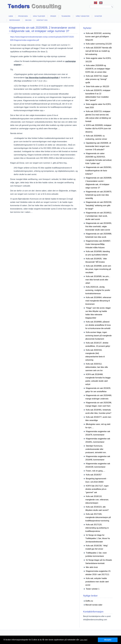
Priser (53, 16)
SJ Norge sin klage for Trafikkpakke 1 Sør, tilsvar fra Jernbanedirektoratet (98, 538)
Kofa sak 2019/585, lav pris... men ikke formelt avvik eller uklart (98, 280)
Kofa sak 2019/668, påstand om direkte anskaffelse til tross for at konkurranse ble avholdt (98, 325)
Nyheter (98, 16)
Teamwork (66, 16)
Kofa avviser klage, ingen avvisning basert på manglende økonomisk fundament (98, 336)
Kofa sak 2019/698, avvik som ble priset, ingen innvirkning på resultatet (98, 269)
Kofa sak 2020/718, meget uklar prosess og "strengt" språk (97, 79)
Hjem (11, 16)
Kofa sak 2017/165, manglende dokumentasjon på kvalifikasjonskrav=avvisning (98, 517)
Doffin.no (89, 601)
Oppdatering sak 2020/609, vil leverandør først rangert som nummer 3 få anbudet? (98, 146)
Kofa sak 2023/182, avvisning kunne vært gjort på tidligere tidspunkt (98, 37)
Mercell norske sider (94, 605)
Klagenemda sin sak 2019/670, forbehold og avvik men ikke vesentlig (99, 195)
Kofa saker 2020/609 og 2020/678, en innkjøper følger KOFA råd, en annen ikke (98, 69)
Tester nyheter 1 (93, 589)
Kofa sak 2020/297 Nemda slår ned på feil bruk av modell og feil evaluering (99, 51)
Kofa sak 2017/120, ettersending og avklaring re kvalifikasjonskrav (97, 528)
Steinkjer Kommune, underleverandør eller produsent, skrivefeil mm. (96, 449)
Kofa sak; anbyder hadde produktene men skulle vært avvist (97, 582)
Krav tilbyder (39, 16)
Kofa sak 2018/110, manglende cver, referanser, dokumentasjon (97, 500)
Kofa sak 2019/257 (94, 475)
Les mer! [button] (84, 640)
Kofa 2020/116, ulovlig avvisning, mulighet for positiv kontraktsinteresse (98, 290)
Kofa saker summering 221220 (99, 44)
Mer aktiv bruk (92, 567)
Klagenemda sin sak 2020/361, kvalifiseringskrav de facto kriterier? (99, 171)
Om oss (28, 20)
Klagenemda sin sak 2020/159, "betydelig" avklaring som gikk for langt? (99, 205)
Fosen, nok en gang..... (95, 471)
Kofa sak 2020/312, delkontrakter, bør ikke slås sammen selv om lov (97, 367)
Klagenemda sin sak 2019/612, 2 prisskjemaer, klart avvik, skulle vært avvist (99, 216)
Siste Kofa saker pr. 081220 (97, 86)
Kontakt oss (42, 20)
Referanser (15, 20)
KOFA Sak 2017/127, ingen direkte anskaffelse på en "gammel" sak (97, 489)
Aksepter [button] (108, 640)
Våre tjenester (83, 16)
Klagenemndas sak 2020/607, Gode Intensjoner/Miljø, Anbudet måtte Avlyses (98, 244)
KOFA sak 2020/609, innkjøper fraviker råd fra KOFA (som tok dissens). (98, 129)
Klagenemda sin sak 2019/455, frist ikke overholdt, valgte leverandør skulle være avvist (99, 227)
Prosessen (23, 16)
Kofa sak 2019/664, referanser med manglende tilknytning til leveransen (98, 301)
